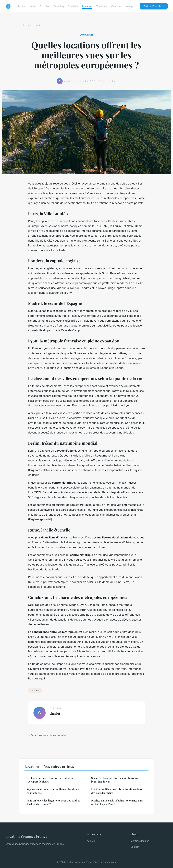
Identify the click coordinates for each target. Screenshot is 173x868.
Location (87, 6)
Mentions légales (140, 841)
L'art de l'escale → (154, 6)
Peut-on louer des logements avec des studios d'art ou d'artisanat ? (53, 802)
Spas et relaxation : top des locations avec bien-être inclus (116, 780)
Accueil (22, 6)
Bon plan (45, 6)
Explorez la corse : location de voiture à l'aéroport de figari (50, 780)
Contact (135, 847)
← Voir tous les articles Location (48, 735)
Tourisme (102, 6)
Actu (33, 6)
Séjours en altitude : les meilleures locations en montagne (53, 791)
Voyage (129, 6)
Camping (59, 6)
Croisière (73, 6)
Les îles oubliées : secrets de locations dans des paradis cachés (117, 791)
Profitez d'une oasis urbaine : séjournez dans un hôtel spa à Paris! (117, 802)
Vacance (116, 6)
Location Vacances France (26, 836)
